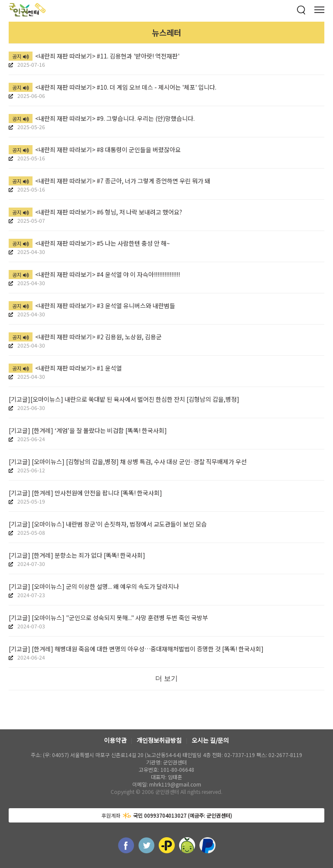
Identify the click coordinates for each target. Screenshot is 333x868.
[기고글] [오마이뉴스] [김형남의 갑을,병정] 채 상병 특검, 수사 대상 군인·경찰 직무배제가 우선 (128, 462)
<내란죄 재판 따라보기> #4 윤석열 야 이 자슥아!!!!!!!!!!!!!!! (94, 274)
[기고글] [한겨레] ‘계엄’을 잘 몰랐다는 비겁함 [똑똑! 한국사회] (88, 430)
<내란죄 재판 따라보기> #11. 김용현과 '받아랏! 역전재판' (94, 56)
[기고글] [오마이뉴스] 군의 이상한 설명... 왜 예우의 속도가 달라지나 (94, 586)
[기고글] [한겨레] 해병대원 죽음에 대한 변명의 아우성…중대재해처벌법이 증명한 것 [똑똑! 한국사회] (136, 649)
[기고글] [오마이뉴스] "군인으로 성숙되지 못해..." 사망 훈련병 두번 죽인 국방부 (108, 618)
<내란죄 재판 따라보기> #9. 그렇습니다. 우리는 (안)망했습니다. (102, 118)
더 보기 (166, 678)
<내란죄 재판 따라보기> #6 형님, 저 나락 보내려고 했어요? (95, 212)
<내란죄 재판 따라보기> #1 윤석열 (65, 368)
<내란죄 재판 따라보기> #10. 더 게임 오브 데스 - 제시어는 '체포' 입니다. (113, 87)
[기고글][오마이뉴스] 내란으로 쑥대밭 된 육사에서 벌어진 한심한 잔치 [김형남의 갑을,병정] (124, 399)
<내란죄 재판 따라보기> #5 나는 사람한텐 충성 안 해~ (89, 243)
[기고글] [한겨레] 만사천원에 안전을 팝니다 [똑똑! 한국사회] (85, 493)
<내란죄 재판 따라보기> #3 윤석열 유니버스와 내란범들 (92, 306)
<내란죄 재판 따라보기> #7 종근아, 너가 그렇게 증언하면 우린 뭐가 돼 (109, 181)
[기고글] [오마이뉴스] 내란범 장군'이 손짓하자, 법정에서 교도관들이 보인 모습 (108, 524)
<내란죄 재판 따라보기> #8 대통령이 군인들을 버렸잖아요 (95, 150)
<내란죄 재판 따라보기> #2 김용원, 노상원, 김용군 (85, 337)
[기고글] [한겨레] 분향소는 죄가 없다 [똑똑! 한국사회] (77, 555)
